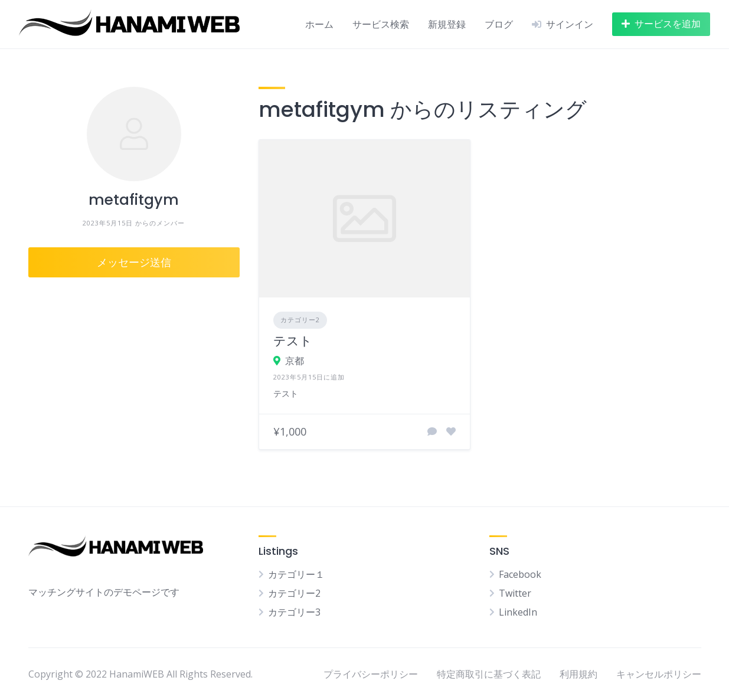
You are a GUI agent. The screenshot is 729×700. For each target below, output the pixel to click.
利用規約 (578, 674)
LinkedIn (518, 612)
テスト (293, 341)
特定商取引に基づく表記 (489, 674)
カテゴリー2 (300, 320)
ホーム (319, 24)
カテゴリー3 (294, 612)
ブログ (499, 24)
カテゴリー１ (296, 574)
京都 (295, 361)
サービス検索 (381, 24)
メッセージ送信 (134, 262)
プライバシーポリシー (371, 674)
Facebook (520, 574)
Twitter (515, 593)
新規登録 (447, 24)
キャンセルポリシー (659, 674)
